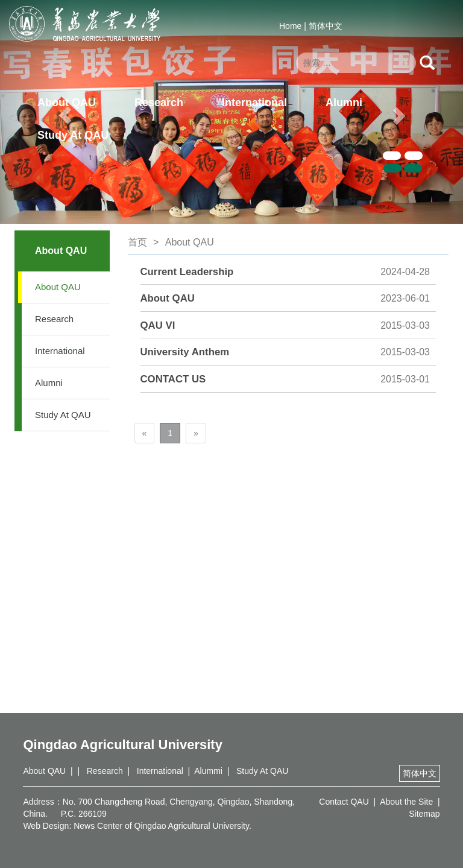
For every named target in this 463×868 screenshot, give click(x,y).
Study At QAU (73, 135)
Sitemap (424, 814)
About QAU (67, 103)
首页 (137, 242)
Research (159, 103)
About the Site (406, 802)
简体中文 (326, 26)
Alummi (208, 771)
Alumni (344, 103)
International (254, 103)
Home (290, 26)
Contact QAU (344, 802)
